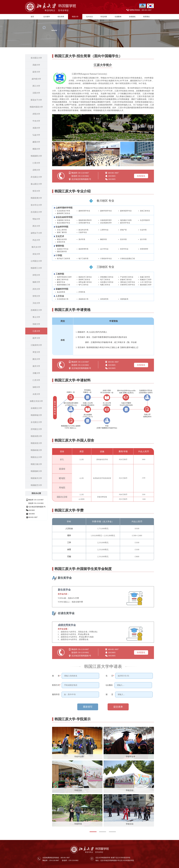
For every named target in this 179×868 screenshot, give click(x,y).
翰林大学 (36, 282)
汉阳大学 (36, 93)
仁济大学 (36, 380)
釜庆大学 (36, 366)
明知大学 (36, 219)
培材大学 (36, 324)
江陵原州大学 (36, 345)
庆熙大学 (36, 114)
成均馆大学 (36, 79)
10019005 (32, 510)
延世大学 (36, 72)
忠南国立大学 (36, 310)
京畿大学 (36, 373)
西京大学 (36, 226)
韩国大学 (75, 17)
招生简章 (61, 17)
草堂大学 (36, 352)
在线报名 (132, 17)
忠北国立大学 (36, 212)
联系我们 (147, 17)
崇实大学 (36, 254)
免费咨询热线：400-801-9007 (140, 10)
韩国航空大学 (36, 485)
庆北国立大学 (36, 177)
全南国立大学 (36, 408)
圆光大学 (36, 359)
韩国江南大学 (36, 464)
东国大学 (36, 128)
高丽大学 (36, 65)
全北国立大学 (36, 422)
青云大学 (36, 317)
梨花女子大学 (36, 100)
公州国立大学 (36, 261)
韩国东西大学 (36, 436)
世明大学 (36, 296)
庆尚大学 (36, 289)
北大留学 (47, 17)
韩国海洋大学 (36, 478)
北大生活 (89, 17)
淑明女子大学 (36, 233)
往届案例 (118, 17)
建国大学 (36, 142)
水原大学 (36, 394)
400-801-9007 (33, 517)
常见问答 (104, 17)
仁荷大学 (36, 163)
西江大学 (36, 86)
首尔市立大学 (36, 205)
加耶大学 (36, 387)
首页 (32, 17)
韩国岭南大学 (36, 450)
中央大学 (36, 121)
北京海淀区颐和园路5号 (37, 507)
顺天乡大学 (36, 247)
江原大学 (36, 331)
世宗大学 (36, 191)
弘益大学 (36, 135)
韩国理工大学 (36, 268)
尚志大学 (36, 240)
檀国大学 (36, 149)
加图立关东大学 (36, 401)
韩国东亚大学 (36, 443)
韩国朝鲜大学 (36, 471)
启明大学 (36, 170)
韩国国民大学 (36, 156)
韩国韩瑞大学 (36, 415)
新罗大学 (36, 338)
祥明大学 (36, 275)
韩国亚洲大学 (36, 198)
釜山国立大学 (36, 184)
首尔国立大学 (36, 58)
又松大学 (36, 303)
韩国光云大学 (36, 457)
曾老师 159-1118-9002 (36, 503)
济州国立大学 (36, 429)
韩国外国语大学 (36, 107)
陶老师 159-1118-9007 (36, 500)
